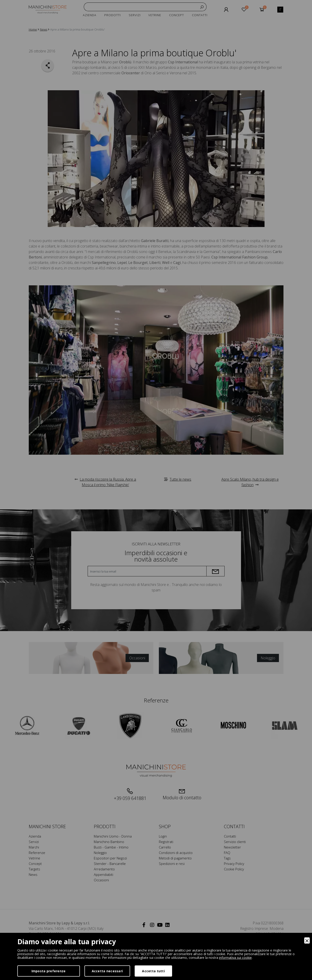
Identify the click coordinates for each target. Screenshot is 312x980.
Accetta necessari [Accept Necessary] (107, 971)
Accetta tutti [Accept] (153, 971)
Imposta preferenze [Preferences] (49, 971)
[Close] (307, 940)
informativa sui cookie (235, 958)
